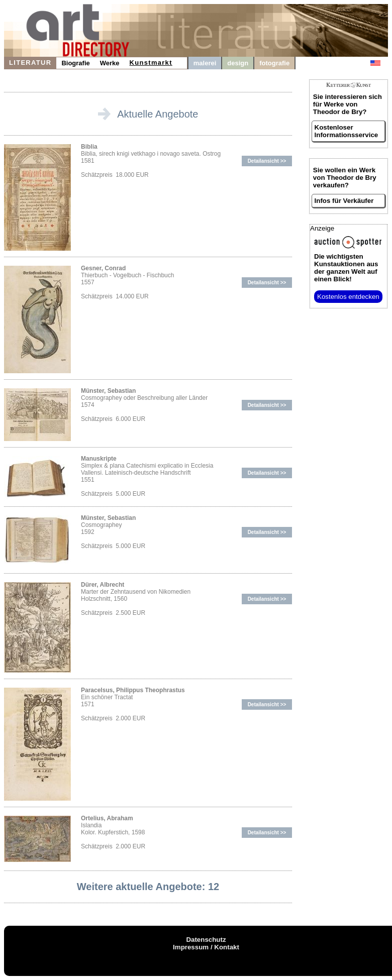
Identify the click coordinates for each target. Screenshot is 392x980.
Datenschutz (206, 940)
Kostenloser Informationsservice (347, 131)
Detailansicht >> (267, 161)
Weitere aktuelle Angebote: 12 (148, 887)
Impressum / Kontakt (206, 947)
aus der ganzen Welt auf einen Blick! (346, 268)
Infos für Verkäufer (344, 201)
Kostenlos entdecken (348, 297)
